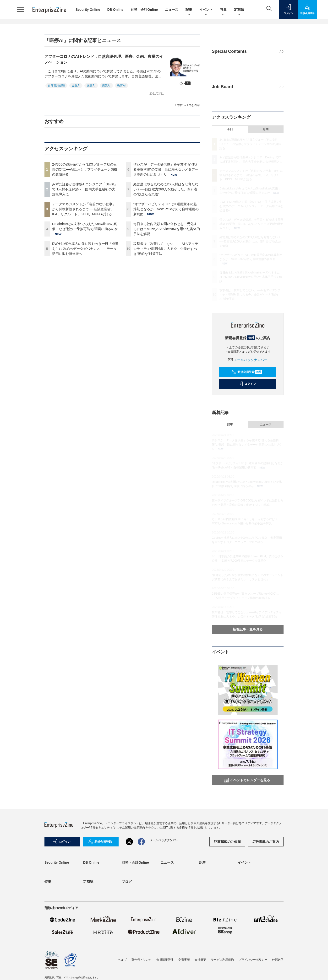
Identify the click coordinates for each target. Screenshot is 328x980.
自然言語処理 (56, 86)
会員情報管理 (165, 960)
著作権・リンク (142, 960)
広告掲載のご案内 (266, 842)
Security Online (88, 10)
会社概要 (200, 960)
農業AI (106, 86)
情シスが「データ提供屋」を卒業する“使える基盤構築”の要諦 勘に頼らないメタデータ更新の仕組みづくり (166, 169)
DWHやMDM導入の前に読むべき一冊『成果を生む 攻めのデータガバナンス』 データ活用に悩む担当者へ (85, 249)
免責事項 (184, 960)
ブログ (127, 882)
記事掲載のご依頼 (227, 842)
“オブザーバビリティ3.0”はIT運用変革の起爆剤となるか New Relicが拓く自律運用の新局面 (166, 209)
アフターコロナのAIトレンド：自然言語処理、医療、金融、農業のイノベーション (104, 59)
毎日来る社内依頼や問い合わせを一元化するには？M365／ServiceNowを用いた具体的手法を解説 (167, 229)
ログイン (247, 384)
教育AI (121, 86)
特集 (223, 10)
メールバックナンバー (248, 360)
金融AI (76, 86)
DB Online (115, 10)
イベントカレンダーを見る (247, 780)
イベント (206, 10)
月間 (266, 129)
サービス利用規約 (222, 960)
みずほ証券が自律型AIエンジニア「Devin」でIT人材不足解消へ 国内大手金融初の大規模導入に (85, 189)
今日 (230, 129)
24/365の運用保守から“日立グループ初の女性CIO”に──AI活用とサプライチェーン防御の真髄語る (85, 169)
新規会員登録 (247, 372)
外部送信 (278, 960)
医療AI (91, 86)
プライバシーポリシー (253, 960)
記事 (189, 10)
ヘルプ (122, 960)
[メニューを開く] (21, 10)
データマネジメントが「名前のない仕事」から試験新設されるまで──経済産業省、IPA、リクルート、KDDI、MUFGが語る (84, 209)
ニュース (172, 10)
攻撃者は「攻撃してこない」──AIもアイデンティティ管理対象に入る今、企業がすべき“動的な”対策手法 (166, 249)
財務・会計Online (144, 10)
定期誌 (239, 10)
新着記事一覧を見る (248, 629)
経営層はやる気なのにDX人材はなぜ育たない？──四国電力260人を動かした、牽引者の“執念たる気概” (166, 189)
